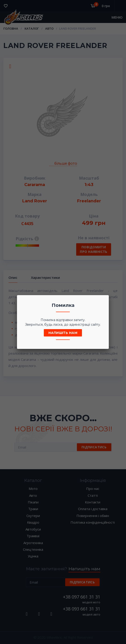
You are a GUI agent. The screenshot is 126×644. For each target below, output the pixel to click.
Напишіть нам (63, 333)
